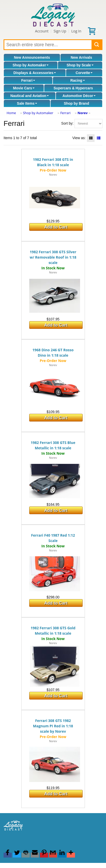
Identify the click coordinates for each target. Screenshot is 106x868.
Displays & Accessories (35, 73)
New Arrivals (81, 57)
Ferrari (28, 80)
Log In (76, 31)
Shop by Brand (77, 103)
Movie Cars (24, 88)
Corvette (84, 73)
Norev (83, 113)
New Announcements (32, 57)
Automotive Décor (79, 96)
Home (11, 113)
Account (42, 31)
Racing (78, 80)
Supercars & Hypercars (73, 88)
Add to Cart (56, 227)
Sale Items (27, 103)
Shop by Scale (80, 65)
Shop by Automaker (31, 65)
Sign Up (60, 31)
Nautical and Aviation (30, 96)
